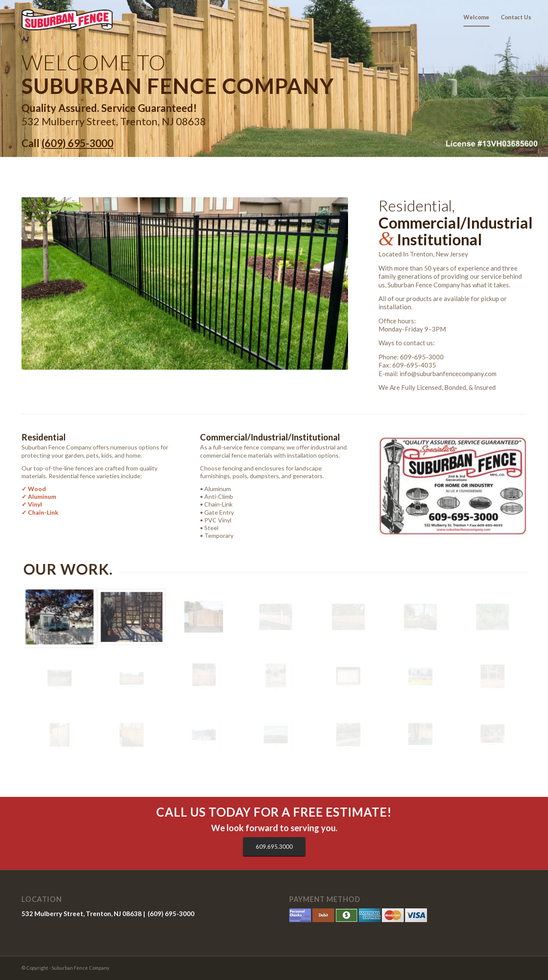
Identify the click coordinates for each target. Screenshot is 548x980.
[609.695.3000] (274, 847)
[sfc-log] (63, 17)
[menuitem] (476, 17)
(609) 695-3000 (77, 143)
